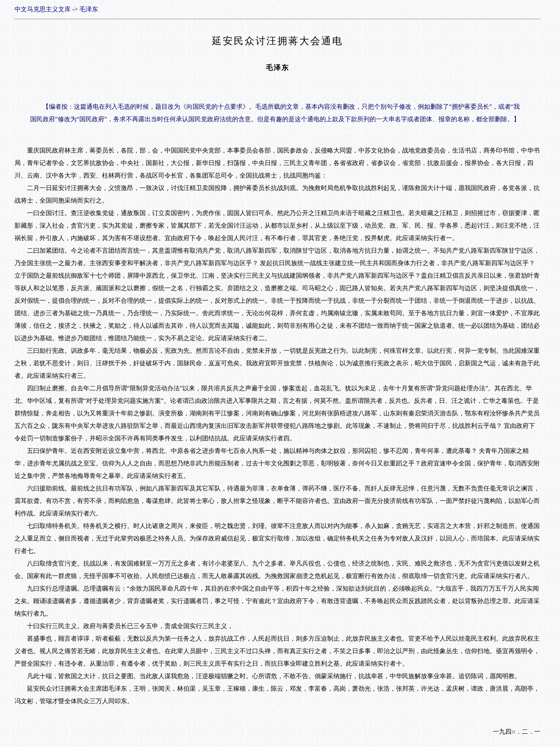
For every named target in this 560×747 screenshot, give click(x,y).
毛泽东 (89, 9)
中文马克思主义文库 (43, 9)
